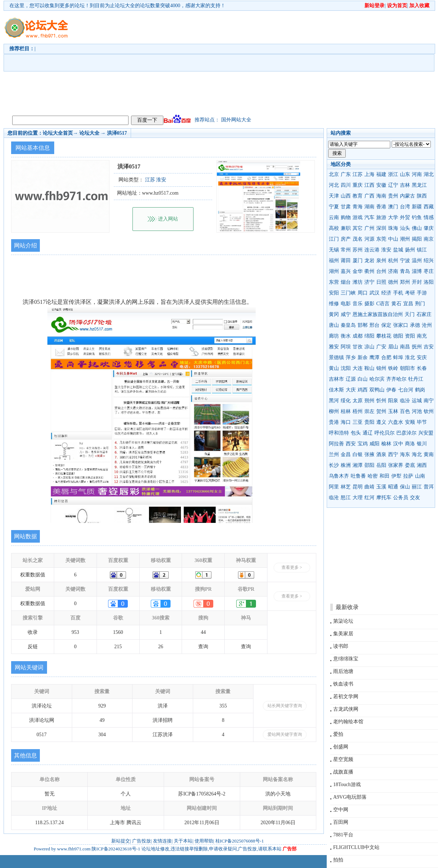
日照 (381, 282)
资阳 (410, 336)
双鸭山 (377, 390)
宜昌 (408, 304)
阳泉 (393, 401)
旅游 (381, 217)
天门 (410, 314)
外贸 (405, 217)
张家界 (396, 465)
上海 (369, 174)
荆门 (420, 304)
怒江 (346, 498)
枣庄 (429, 271)
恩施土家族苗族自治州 (378, 314)
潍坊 (358, 282)
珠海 (393, 228)
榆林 (386, 444)
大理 (358, 498)
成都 (358, 336)
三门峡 (348, 293)
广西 (369, 196)
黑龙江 (419, 185)
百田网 (341, 822)
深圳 (381, 228)
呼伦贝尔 (385, 433)
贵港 (334, 422)
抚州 (417, 347)
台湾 (405, 207)
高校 (334, 228)
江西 (369, 185)
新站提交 (121, 841)
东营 (334, 282)
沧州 (427, 325)
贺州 (381, 411)
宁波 (405, 261)
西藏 (429, 207)
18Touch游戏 (347, 785)
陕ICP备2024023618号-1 (116, 849)
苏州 (358, 250)
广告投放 (141, 841)
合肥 (386, 358)
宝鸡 (363, 444)
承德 (415, 325)
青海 (358, 207)
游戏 (358, 217)
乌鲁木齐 (339, 476)
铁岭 (393, 368)
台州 (381, 271)
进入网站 (168, 219)
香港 (381, 207)
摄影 (369, 304)
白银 (358, 454)
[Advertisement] (227, 61)
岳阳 (381, 465)
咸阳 (374, 444)
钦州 (429, 411)
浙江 (393, 174)
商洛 (410, 444)
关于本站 (183, 841)
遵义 (381, 422)
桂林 (346, 411)
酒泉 (381, 454)
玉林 (393, 411)
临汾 (405, 401)
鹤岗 (420, 390)
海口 (346, 422)
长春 (422, 368)
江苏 (358, 174)
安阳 (334, 293)
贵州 (393, 196)
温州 (417, 261)
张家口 (401, 325)
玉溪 (381, 487)
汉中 (398, 444)
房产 (346, 239)
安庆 (422, 358)
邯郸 (363, 325)
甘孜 (358, 347)
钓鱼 (417, 217)
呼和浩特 (339, 433)
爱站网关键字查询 (285, 734)
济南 (393, 271)
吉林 (405, 185)
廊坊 (334, 336)
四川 (346, 185)
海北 (417, 454)
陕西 (422, 196)
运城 (417, 401)
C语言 (383, 304)
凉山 (369, 347)
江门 (334, 239)
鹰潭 (374, 358)
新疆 (417, 207)
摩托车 (384, 498)
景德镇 (336, 358)
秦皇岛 (348, 325)
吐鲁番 (358, 476)
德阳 (398, 336)
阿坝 (346, 347)
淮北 (410, 358)
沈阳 (346, 368)
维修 (334, 304)
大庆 (351, 390)
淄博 (417, 271)
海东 (405, 454)
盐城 (398, 250)
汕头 (405, 228)
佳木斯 (336, 390)
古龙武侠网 (346, 709)
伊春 (391, 390)
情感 (429, 217)
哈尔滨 (377, 379)
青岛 (405, 271)
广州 (369, 228)
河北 (334, 185)
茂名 (358, 239)
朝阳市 (407, 368)
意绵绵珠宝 (346, 659)
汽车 (369, 217)
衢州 (369, 271)
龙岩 (369, 261)
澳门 (393, 207)
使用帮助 (204, 841)
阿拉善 (336, 444)
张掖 (369, 454)
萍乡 (351, 358)
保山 (405, 487)
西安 (351, 444)
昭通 (393, 487)
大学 (393, 217)
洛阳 (429, 282)
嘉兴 (346, 271)
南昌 (405, 347)
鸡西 (363, 390)
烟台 (346, 282)
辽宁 (393, 185)
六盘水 (396, 422)
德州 (393, 282)
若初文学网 (346, 697)
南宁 (429, 401)
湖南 (369, 207)
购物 (346, 217)
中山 (393, 239)
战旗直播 (343, 772)
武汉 (374, 293)
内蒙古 (407, 196)
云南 (334, 217)
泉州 (381, 261)
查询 (203, 647)
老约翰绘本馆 (348, 722)
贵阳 (369, 422)
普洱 (429, 487)
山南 (420, 476)
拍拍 (338, 860)
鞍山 (369, 368)
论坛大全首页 (58, 133)
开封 (417, 282)
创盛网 (341, 747)
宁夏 (334, 207)
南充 (422, 336)
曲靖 (369, 487)
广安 (381, 347)
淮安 (386, 250)
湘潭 (358, 465)
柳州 (334, 411)
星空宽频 (343, 759)
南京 (429, 239)
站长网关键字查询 (285, 706)
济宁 (369, 282)
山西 (346, 196)
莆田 (346, 261)
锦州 (381, 368)
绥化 (346, 401)
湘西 (422, 465)
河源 (369, 239)
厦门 (358, 261)
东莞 (381, 239)
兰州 (334, 454)
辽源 (351, 379)
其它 (358, 228)
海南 (381, 196)
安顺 (410, 422)
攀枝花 (384, 336)
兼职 (346, 228)
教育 (358, 196)
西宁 (393, 454)
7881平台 (343, 835)
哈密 (373, 476)
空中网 (341, 810)
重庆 (358, 185)
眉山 (393, 347)
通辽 (368, 433)
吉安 (429, 347)
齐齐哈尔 (396, 379)
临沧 (334, 498)
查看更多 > (292, 567)
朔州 (369, 401)
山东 (405, 174)
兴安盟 (426, 433)
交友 (415, 498)
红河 (369, 498)
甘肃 (346, 207)
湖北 (429, 174)
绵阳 (369, 336)
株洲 (346, 465)
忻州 (381, 401)
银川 (422, 444)
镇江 (422, 250)
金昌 (346, 454)
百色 (405, 411)
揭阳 (417, 239)
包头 (356, 433)
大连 (358, 368)
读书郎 (341, 646)
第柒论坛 (343, 621)
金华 (358, 271)
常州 (346, 250)
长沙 (334, 465)
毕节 (422, 422)
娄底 (410, 465)
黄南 (429, 454)
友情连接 (162, 841)
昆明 (358, 487)
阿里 (334, 487)
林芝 (346, 487)
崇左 (369, 411)
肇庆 (429, 228)
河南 (417, 174)
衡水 (346, 336)
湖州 (334, 271)
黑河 (334, 401)
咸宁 (346, 314)
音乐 (358, 304)
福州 (334, 261)
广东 (346, 174)
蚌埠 (398, 358)
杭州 (393, 261)
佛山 (417, 228)
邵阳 (369, 465)
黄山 (334, 368)
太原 (358, 401)
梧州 (358, 411)
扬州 (410, 250)
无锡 (334, 250)
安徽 (381, 185)
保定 (386, 325)
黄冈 (334, 314)
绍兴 (429, 261)
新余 (363, 358)
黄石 (396, 304)
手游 (422, 293)
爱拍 (338, 734)
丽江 (417, 487)
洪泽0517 (117, 133)
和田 (385, 476)
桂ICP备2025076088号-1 (240, 841)
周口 (363, 293)
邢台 (374, 325)
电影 (346, 304)
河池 (417, 411)
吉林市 (336, 379)
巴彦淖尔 (406, 433)
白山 (363, 379)
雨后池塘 (343, 671)
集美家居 (343, 634)
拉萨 (408, 476)
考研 (410, 293)
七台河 (406, 390)
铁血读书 (343, 684)
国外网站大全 (236, 120)
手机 (398, 293)
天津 (334, 196)
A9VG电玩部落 (350, 797)
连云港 (372, 250)
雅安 (334, 347)
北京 (334, 174)
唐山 (334, 325)
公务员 (401, 498)
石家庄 (424, 314)
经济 (386, 293)
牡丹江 (416, 379)
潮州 (405, 239)
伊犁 (396, 476)
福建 (381, 174)
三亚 (358, 422)
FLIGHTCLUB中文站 (356, 847)
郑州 (405, 282)
